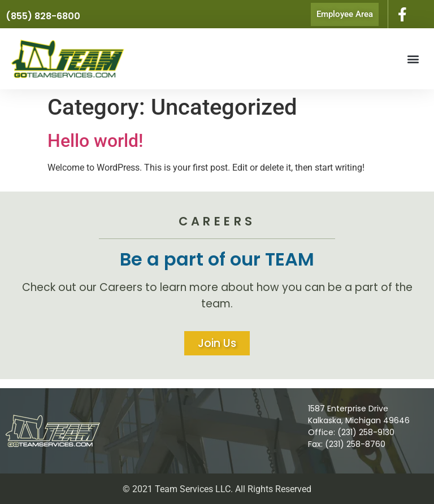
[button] (413, 59)
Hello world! (95, 141)
